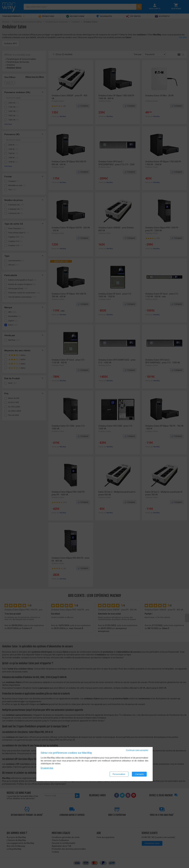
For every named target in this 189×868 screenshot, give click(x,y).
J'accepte (139, 774)
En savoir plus (47, 768)
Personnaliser (119, 774)
